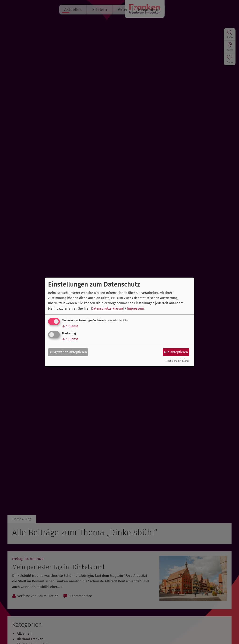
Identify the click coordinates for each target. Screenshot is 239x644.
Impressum (135, 309)
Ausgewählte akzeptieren (68, 352)
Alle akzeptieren (176, 352)
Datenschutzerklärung (107, 309)
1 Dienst (70, 326)
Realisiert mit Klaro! (177, 361)
